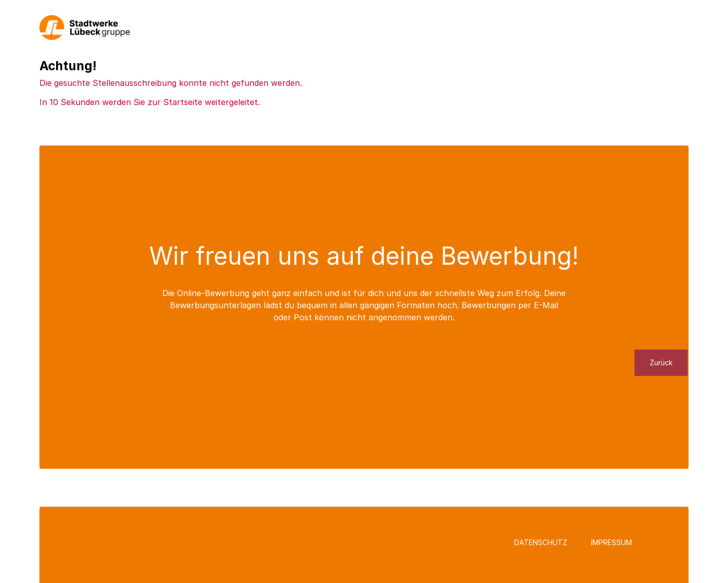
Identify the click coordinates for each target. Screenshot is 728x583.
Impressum (611, 542)
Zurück (661, 362)
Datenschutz (541, 542)
